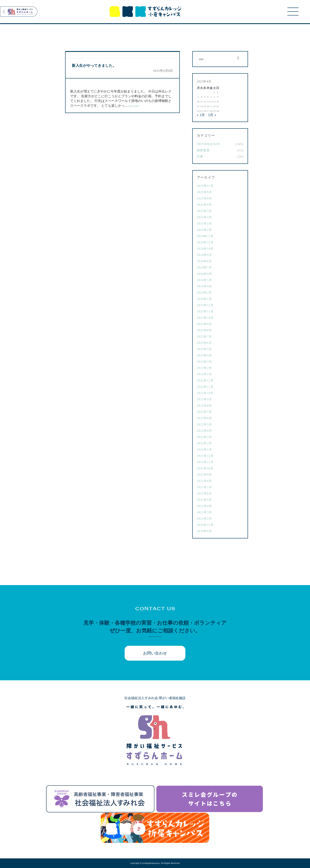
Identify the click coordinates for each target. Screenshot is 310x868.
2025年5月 (205, 211)
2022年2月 (205, 443)
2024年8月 (205, 261)
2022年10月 (205, 393)
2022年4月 (205, 431)
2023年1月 (205, 374)
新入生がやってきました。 (94, 66)
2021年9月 (205, 475)
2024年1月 (205, 299)
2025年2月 (205, 224)
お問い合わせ (155, 653)
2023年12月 (205, 305)
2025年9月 (205, 192)
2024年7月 (205, 268)
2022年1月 (205, 450)
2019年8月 (205, 531)
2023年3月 (205, 362)
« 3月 (201, 115)
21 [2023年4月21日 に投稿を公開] (211, 106)
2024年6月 (205, 274)
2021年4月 (205, 506)
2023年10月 (205, 318)
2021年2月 (205, 519)
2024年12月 (205, 236)
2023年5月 (205, 349)
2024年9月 (205, 255)
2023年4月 (205, 355)
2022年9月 (205, 399)
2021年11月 (205, 462)
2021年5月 (205, 500)
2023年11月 (205, 311)
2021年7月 (205, 487)
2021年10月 (205, 468)
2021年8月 (205, 481)
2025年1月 (205, 230)
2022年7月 (205, 412)
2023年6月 (205, 343)
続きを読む (134, 106)
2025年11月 (205, 186)
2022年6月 (205, 418)
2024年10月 (205, 249)
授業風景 (203, 150)
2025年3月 (205, 217)
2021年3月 (205, 512)
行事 (200, 157)
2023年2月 (205, 368)
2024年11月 (205, 242)
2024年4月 (205, 286)
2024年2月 (205, 293)
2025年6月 (205, 205)
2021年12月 (205, 456)
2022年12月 (205, 381)
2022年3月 (205, 437)
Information (209, 144)
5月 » (212, 115)
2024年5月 (205, 280)
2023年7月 (205, 337)
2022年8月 (205, 406)
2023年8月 (205, 330)
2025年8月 (205, 198)
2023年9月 (205, 324)
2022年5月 (205, 424)
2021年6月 (205, 494)
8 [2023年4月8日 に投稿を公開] (214, 97)
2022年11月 (205, 387)
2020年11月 (205, 525)
